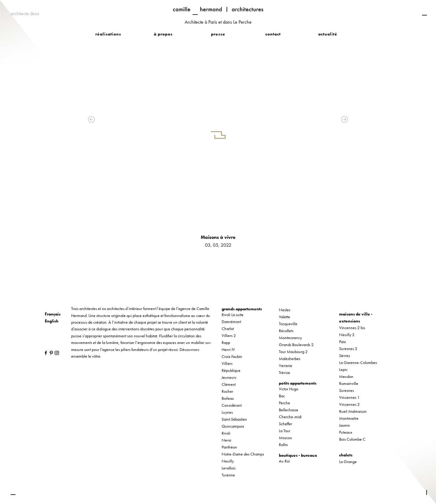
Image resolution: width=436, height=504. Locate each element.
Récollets (286, 331)
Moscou (286, 438)
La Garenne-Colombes (358, 362)
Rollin (283, 445)
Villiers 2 (229, 335)
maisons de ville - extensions (356, 317)
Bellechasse (289, 410)
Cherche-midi (290, 417)
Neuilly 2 (347, 335)
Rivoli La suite (233, 315)
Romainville (349, 383)
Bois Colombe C (352, 439)
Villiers (227, 363)
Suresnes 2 (348, 349)
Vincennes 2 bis (352, 328)
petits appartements (298, 383)
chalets (346, 455)
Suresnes (347, 390)
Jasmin (345, 425)
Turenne (228, 475)
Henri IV (228, 349)
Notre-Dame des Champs (243, 454)
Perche (284, 403)
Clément (229, 384)
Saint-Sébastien (234, 419)
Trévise (284, 372)
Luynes (227, 412)
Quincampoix (233, 426)
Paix (342, 342)
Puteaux (346, 432)
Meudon (346, 376)
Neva (226, 440)
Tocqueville (288, 324)
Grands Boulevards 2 (296, 345)
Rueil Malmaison (353, 411)
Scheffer (286, 424)
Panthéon (229, 447)
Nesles (285, 310)
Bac (282, 396)
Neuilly (228, 461)
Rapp (226, 342)
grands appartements (242, 309)
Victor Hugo (289, 389)
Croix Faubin (232, 356)
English (52, 321)
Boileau (228, 398)
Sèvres (345, 355)
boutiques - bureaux (298, 455)
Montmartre (349, 418)
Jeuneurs (229, 377)
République (231, 370)
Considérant (232, 405)
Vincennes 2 (349, 404)
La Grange (348, 462)
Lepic (343, 369)
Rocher (227, 391)
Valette (284, 317)
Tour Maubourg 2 (293, 352)
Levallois (229, 468)
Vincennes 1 (349, 397)
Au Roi (284, 461)
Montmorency (290, 338)
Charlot (228, 329)
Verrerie (286, 365)
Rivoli (226, 433)
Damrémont (231, 322)
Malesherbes (290, 359)
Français (53, 314)
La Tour (285, 431)
